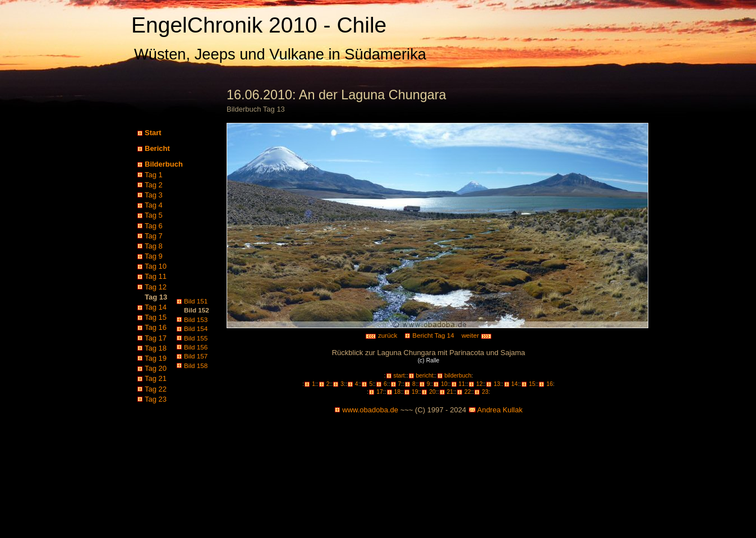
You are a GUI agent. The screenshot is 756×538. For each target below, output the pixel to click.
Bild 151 (196, 301)
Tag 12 (156, 287)
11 (462, 384)
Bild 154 (196, 328)
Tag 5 (154, 215)
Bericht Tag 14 (433, 335)
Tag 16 (156, 327)
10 (444, 384)
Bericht (157, 148)
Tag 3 (154, 195)
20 (432, 392)
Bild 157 (196, 356)
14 (515, 384)
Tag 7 (154, 236)
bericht (425, 376)
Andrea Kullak (500, 410)
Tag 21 (156, 378)
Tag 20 (156, 368)
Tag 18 (156, 348)
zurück (381, 335)
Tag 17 (156, 338)
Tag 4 (154, 205)
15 (532, 384)
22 (468, 392)
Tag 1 (154, 175)
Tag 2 (154, 185)
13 (497, 384)
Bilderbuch (164, 164)
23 (485, 392)
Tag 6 (154, 226)
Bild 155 (196, 338)
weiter (477, 335)
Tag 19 (156, 358)
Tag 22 (156, 389)
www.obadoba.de (370, 410)
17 (380, 392)
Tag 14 (156, 307)
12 (480, 384)
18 (398, 392)
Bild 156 (196, 347)
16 (550, 384)
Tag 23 (156, 399)
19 (415, 392)
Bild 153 (196, 319)
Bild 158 (196, 365)
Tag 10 (156, 266)
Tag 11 (156, 276)
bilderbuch (458, 376)
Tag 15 (156, 317)
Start (153, 133)
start (399, 376)
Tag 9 (154, 256)
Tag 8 (154, 246)
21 (450, 392)
